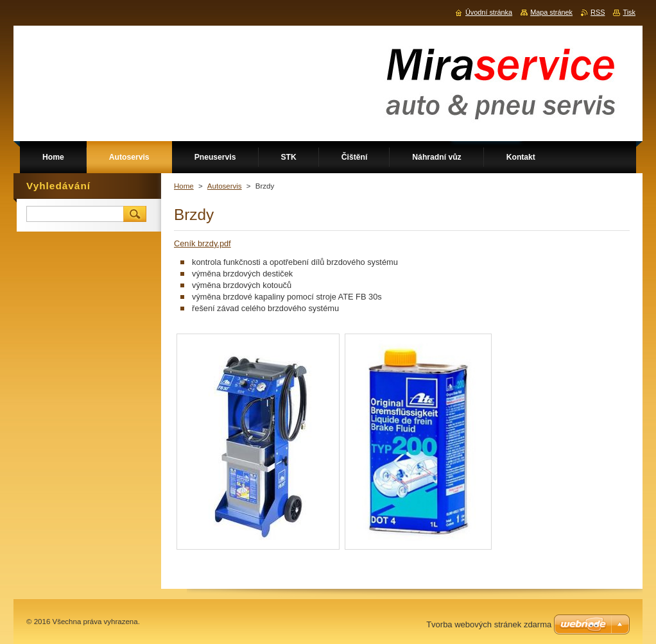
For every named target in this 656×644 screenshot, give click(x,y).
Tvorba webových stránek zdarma (489, 624)
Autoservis (225, 186)
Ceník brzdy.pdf (203, 243)
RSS (598, 12)
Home (184, 186)
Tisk (629, 12)
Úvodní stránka (489, 12)
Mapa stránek (551, 12)
